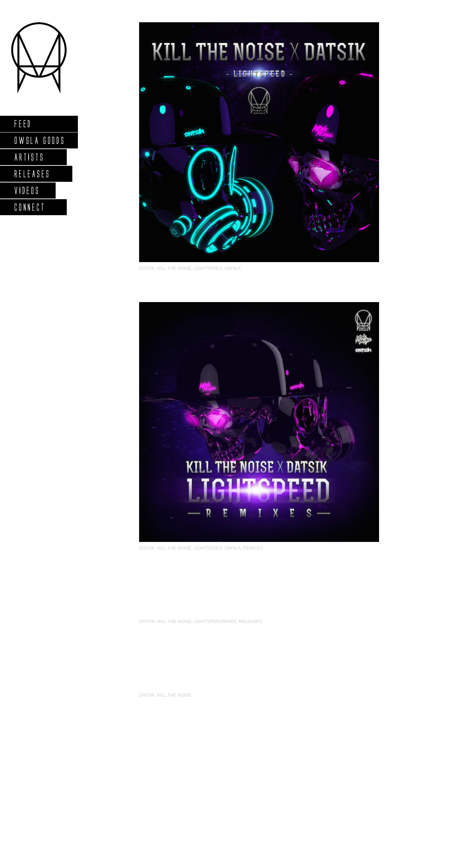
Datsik (147, 268)
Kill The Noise (174, 268)
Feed (23, 124)
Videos (27, 190)
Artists (29, 157)
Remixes (253, 548)
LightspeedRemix (215, 621)
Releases (32, 174)
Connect (30, 207)
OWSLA (233, 268)
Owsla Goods (39, 140)
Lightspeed (208, 268)
